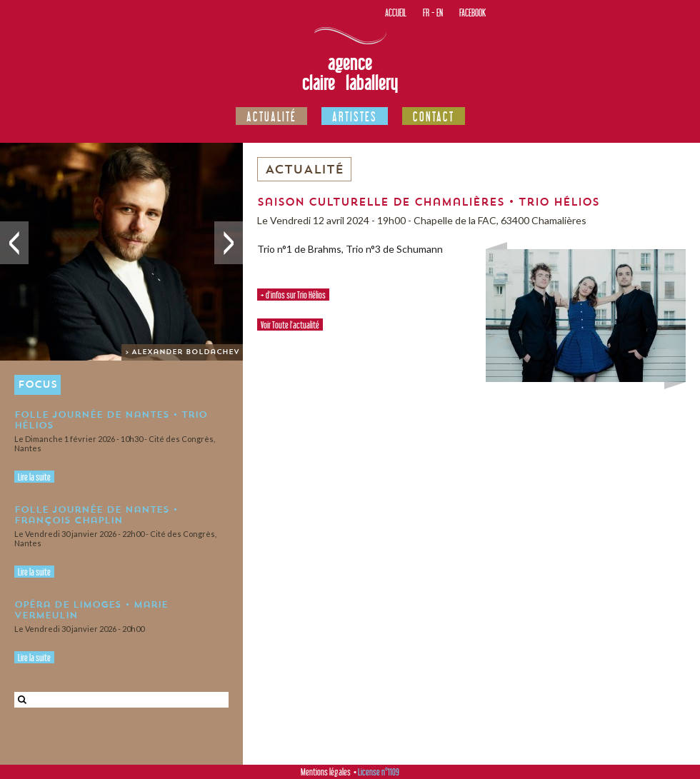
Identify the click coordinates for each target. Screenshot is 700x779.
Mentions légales (326, 772)
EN (440, 12)
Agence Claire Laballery (350, 73)
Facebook (472, 12)
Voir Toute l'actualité (290, 325)
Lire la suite (34, 477)
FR (426, 12)
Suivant (229, 243)
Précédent (14, 243)
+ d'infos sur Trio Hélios (293, 295)
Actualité (271, 116)
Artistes (355, 116)
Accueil (396, 12)
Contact (434, 116)
